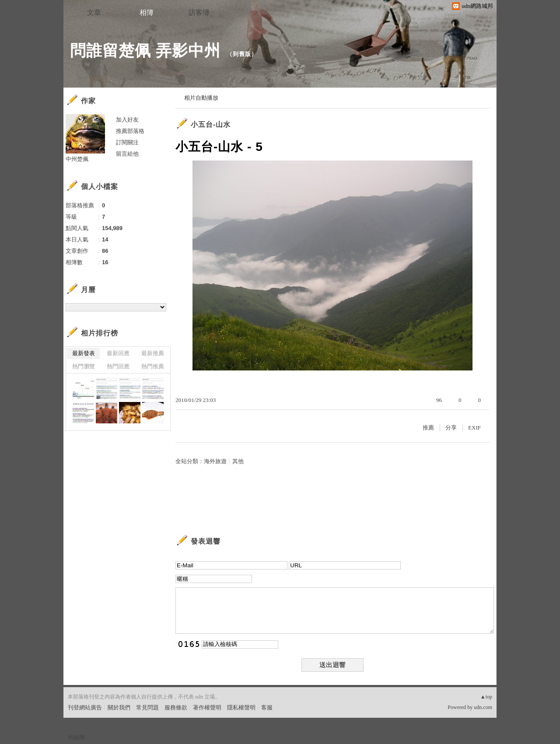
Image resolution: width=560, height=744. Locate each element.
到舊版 (242, 54)
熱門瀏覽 (84, 366)
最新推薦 (153, 353)
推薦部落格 (130, 131)
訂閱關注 (127, 142)
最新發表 (84, 353)
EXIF (474, 428)
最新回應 (118, 353)
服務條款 (176, 707)
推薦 (428, 428)
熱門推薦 (153, 366)
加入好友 (127, 120)
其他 (238, 461)
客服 (267, 707)
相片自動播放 (201, 98)
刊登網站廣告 (85, 707)
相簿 (147, 12)
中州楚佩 (77, 159)
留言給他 (127, 154)
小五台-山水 (211, 124)
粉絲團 (76, 737)
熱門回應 (118, 366)
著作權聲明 (207, 707)
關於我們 (119, 707)
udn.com (483, 707)
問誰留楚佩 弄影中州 (145, 51)
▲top (486, 697)
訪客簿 (199, 12)
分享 (451, 428)
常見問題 (147, 707)
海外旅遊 (215, 461)
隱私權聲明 (241, 707)
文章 (94, 12)
